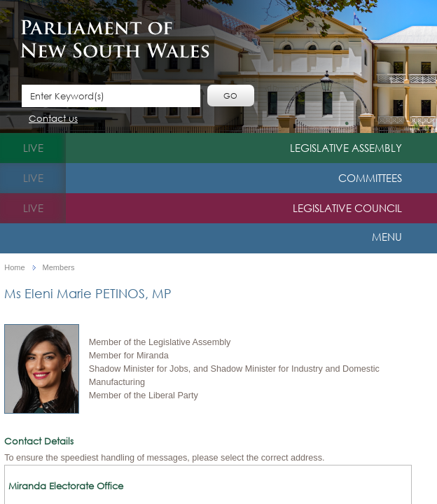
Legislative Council (347, 208)
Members (59, 268)
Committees (370, 178)
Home (14, 268)
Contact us (53, 119)
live (33, 148)
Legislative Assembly (346, 148)
